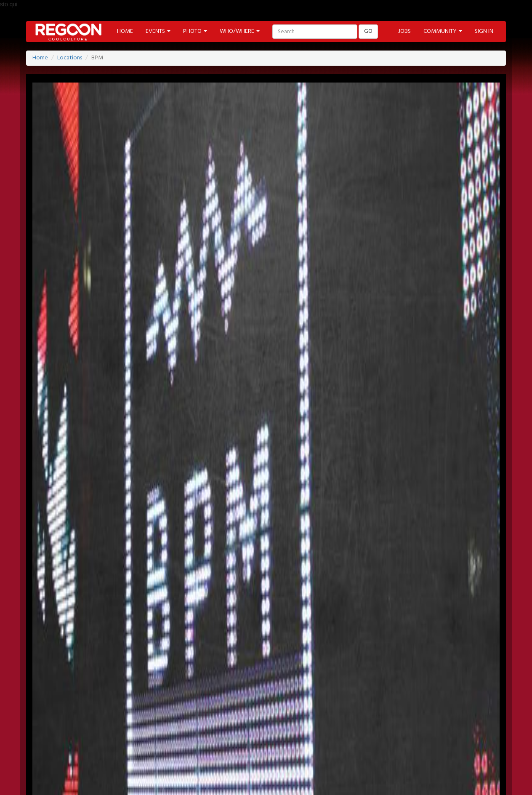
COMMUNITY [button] (443, 31)
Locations (70, 58)
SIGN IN (484, 31)
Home (40, 58)
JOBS (404, 31)
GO (368, 31)
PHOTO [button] (195, 31)
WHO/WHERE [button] (240, 31)
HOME (125, 31)
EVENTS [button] (158, 31)
